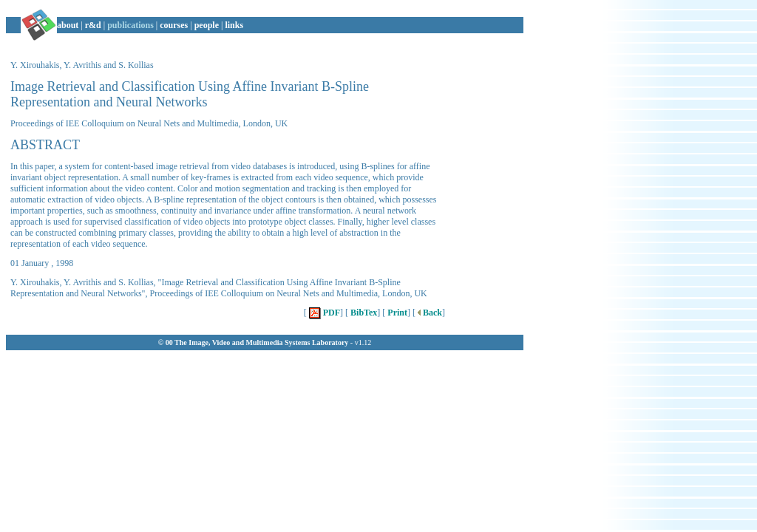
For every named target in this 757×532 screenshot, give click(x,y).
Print (396, 313)
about (68, 25)
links (234, 25)
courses (174, 25)
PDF (323, 313)
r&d (93, 25)
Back (429, 313)
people (207, 25)
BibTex (363, 313)
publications (130, 25)
